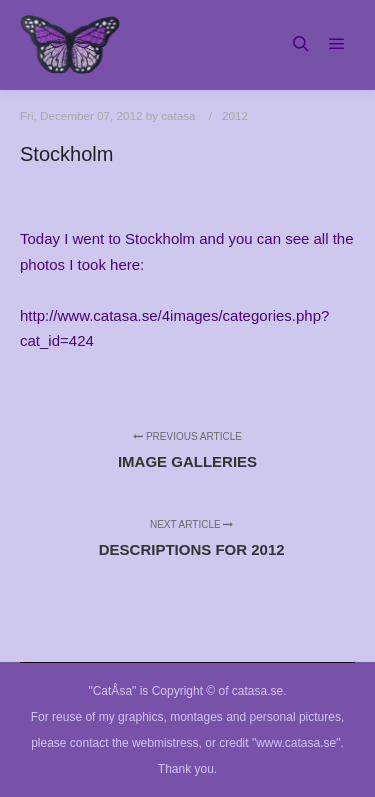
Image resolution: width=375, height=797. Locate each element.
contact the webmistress (134, 743)
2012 (235, 115)
